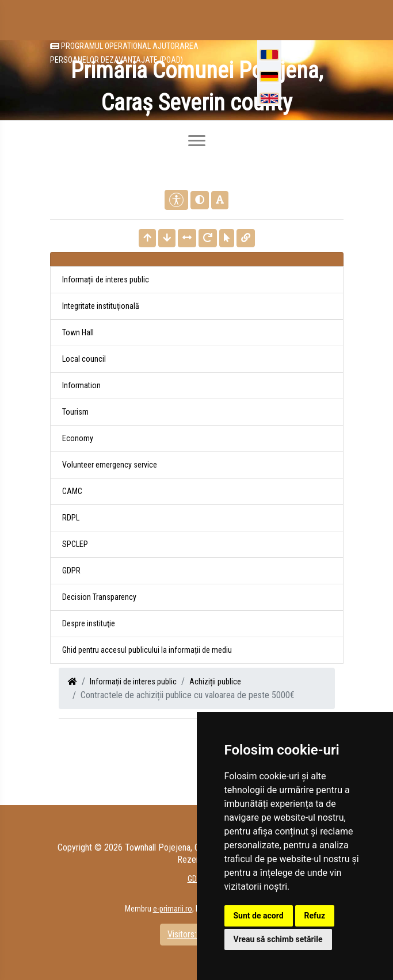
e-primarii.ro (173, 909)
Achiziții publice (215, 682)
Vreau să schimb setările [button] (278, 939)
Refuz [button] (315, 916)
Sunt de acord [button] (259, 916)
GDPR (71, 571)
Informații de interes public (133, 682)
